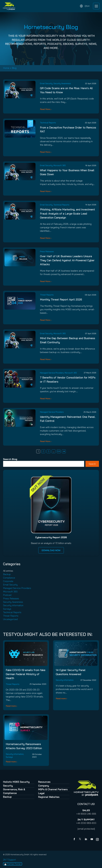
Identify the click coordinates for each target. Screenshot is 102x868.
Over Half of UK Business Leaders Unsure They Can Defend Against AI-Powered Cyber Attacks (67, 260)
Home (6, 68)
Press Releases (47, 251)
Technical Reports (48, 123)
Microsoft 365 (60, 165)
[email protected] (86, 829)
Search (92, 464)
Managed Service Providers (52, 373)
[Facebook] (75, 839)
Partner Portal (14, 864)
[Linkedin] (86, 839)
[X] (80, 839)
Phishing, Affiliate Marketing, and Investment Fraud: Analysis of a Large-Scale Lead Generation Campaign (67, 213)
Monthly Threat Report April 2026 (61, 299)
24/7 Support (9, 860)
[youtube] (92, 839)
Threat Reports (47, 295)
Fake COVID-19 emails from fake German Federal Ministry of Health (26, 674)
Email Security (46, 83)
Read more (11, 706)
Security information (13, 605)
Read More (45, 109)
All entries (8, 571)
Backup (7, 574)
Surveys (7, 609)
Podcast (7, 595)
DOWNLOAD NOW (51, 550)
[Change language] (85, 6)
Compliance (9, 578)
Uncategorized (10, 619)
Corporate (8, 581)
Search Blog (10, 459)
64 (59, 451)
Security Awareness (62, 83)
